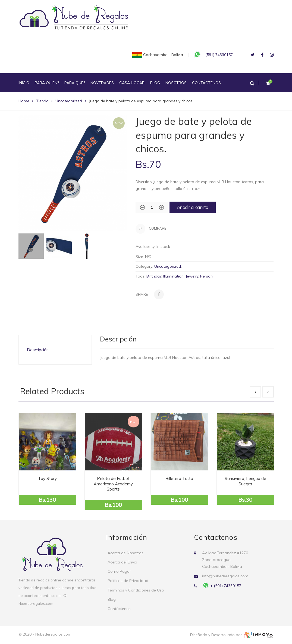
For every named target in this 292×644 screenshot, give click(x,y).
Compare (151, 229)
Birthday (154, 276)
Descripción (38, 350)
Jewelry (192, 276)
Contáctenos (119, 609)
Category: (144, 266)
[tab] (55, 350)
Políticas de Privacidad (128, 581)
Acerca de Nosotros (125, 553)
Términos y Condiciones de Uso (136, 590)
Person (206, 276)
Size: (140, 257)
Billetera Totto (179, 478)
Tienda (42, 101)
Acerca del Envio (122, 562)
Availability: (145, 246)
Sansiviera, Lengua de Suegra (245, 481)
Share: (142, 294)
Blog (112, 599)
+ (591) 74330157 (214, 55)
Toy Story (47, 478)
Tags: (140, 276)
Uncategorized (69, 101)
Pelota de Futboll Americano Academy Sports (113, 484)
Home (24, 101)
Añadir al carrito (192, 207)
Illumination (173, 276)
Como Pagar (119, 571)
